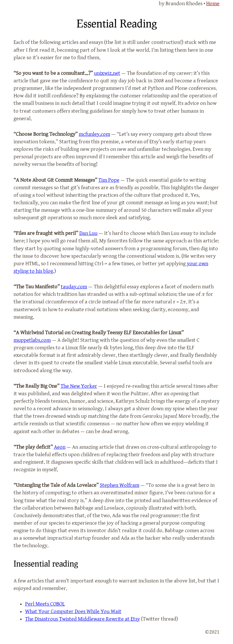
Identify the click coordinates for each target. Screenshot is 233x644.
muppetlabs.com (32, 340)
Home (213, 4)
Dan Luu (88, 233)
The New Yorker (79, 386)
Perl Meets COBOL (45, 604)
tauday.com (74, 287)
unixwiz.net (107, 73)
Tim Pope (109, 180)
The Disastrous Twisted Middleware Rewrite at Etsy (82, 619)
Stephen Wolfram (120, 485)
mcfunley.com (94, 134)
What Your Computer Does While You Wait (73, 611)
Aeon (60, 447)
